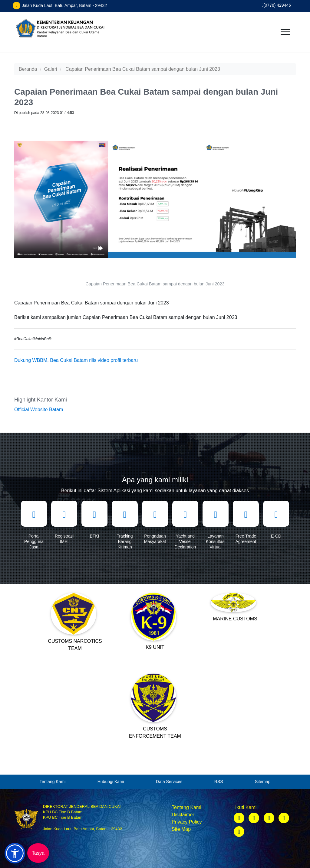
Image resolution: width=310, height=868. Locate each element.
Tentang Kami (186, 807)
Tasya (38, 853)
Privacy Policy (187, 822)
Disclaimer (183, 815)
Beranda (28, 69)
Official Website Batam (39, 410)
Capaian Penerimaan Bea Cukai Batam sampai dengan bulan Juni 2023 (143, 69)
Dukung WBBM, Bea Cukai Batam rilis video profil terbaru (76, 360)
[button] (15, 853)
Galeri (51, 69)
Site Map (181, 829)
